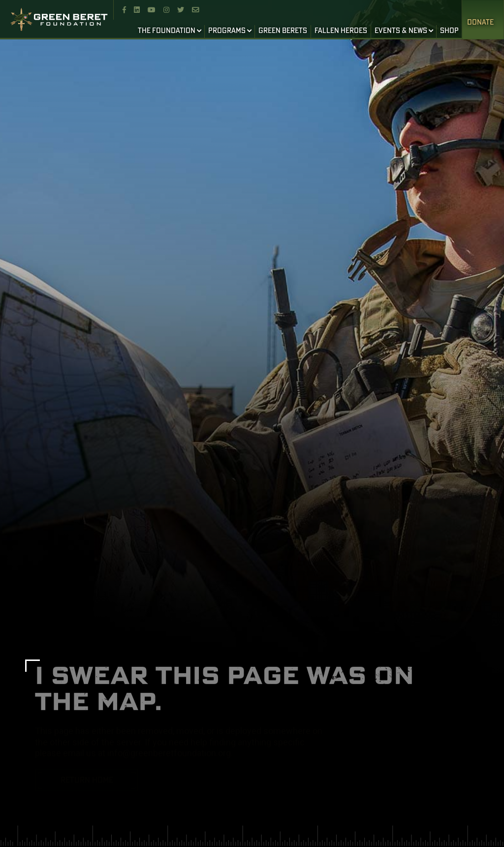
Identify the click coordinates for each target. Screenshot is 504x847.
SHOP (449, 31)
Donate (480, 23)
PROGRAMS (227, 31)
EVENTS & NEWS (401, 31)
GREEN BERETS (283, 31)
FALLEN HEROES (341, 31)
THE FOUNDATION (167, 31)
